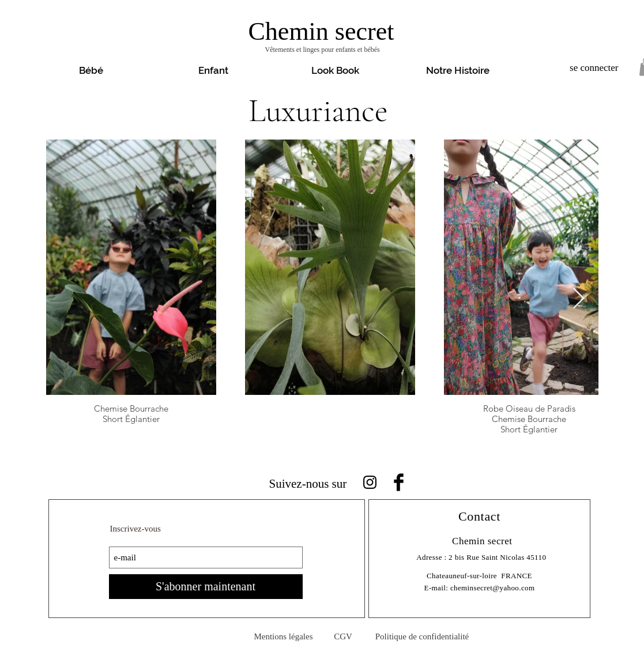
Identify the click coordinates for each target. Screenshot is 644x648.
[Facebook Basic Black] (399, 482)
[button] (336, 70)
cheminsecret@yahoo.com (493, 588)
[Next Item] (579, 299)
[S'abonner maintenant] (206, 587)
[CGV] (343, 637)
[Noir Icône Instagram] (370, 482)
